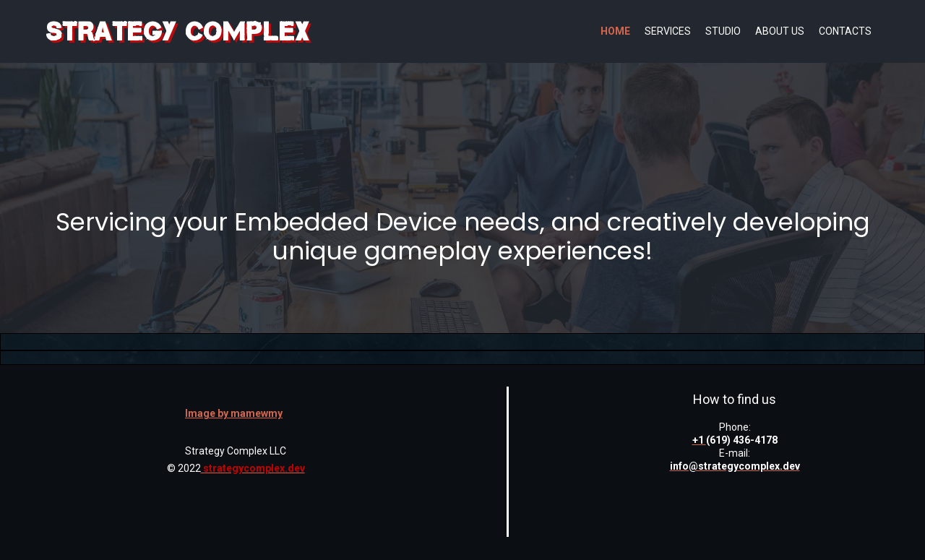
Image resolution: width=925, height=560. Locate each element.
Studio (723, 31)
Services (668, 31)
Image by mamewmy (234, 413)
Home (615, 31)
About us (780, 31)
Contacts (845, 31)
